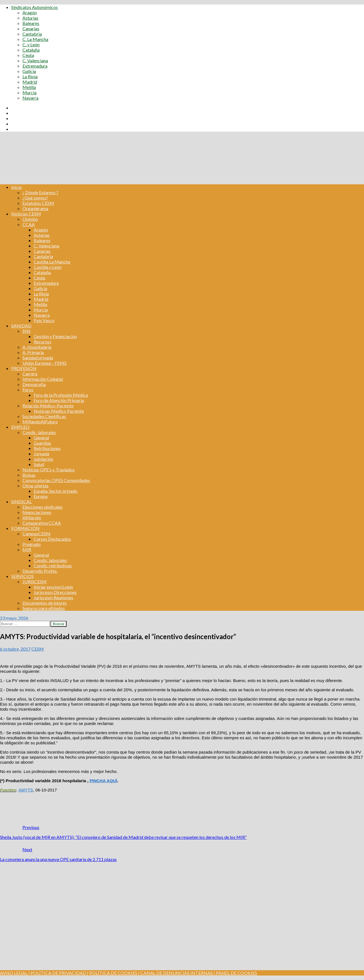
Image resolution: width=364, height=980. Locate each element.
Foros (28, 390)
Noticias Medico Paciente (59, 411)
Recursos (43, 342)
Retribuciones (47, 448)
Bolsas (29, 475)
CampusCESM (36, 533)
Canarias (31, 28)
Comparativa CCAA (42, 523)
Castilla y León (48, 267)
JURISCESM (35, 581)
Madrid (30, 82)
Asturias (30, 18)
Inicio (17, 187)
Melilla (29, 87)
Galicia (29, 71)
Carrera (30, 374)
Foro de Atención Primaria (59, 400)
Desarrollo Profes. (40, 571)
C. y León (31, 44)
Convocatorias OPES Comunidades (56, 480)
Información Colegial (43, 379)
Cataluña (31, 50)
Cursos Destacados (52, 539)
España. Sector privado (56, 491)
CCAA (29, 224)
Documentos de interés (45, 603)
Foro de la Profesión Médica (61, 395)
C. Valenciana (35, 60)
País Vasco (44, 320)
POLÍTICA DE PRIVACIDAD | (59, 973)
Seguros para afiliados (44, 608)
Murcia (29, 92)
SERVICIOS (22, 576)
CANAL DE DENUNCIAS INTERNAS (176, 973)
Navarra (30, 98)
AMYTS (26, 790)
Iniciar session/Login (53, 587)
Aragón (30, 12)
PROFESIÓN (24, 368)
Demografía (34, 384)
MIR (27, 549)
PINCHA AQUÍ (103, 781)
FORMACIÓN (25, 528)
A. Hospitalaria (37, 347)
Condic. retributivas (53, 565)
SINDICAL (21, 502)
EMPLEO (20, 427)
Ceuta (28, 55)
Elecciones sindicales (43, 507)
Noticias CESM (26, 214)
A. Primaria (33, 352)
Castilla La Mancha (52, 262)
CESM (38, 649)
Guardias (42, 443)
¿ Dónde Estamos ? (40, 192)
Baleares (31, 23)
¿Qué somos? (35, 198)
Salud (39, 464)
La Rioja (30, 76)
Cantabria (32, 34)
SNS (27, 331)
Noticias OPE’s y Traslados (49, 470)
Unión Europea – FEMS (44, 363)
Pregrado (32, 544)
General (41, 438)
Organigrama (35, 208)
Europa (41, 496)
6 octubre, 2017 (15, 649)
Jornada (41, 454)
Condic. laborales (39, 432)
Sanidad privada (38, 358)
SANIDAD (21, 326)
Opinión (30, 219)
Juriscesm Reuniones (53, 597)
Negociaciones (37, 512)
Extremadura (35, 66)
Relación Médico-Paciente (48, 406)
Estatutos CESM (38, 203)
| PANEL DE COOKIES (235, 973)
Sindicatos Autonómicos (35, 7)
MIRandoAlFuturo (40, 422)
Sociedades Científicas (44, 416)
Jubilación (44, 459)
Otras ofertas (36, 486)
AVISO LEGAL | (15, 973)
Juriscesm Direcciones (55, 592)
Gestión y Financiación (55, 336)
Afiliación (32, 517)
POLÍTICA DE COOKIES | (114, 973)
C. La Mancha (35, 39)
